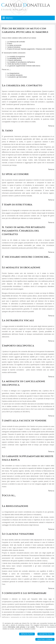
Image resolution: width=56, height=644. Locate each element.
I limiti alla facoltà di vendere (17, 64)
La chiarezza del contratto (16, 42)
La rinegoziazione (13, 73)
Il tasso (10, 44)
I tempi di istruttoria (14, 47)
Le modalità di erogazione (16, 57)
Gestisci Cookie (45, 639)
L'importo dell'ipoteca (14, 60)
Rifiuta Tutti (27, 634)
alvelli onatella (26, 5)
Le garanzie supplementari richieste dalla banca (24, 66)
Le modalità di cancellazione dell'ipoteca (21, 62)
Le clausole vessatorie (15, 75)
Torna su (51, 126)
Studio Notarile (14, 10)
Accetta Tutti (46, 634)
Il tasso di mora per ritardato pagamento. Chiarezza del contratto (29, 49)
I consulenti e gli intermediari (17, 77)
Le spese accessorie (14, 45)
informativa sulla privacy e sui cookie (21, 627)
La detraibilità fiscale (14, 58)
